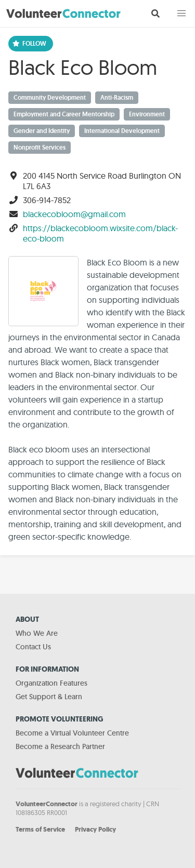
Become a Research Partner (60, 746)
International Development (122, 131)
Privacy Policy (95, 829)
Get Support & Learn (49, 697)
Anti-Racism (117, 98)
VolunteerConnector (47, 804)
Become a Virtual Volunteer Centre (72, 733)
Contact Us (33, 647)
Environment (147, 114)
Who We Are (37, 633)
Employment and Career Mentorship (64, 114)
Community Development (50, 98)
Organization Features (51, 683)
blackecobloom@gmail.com (74, 214)
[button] (181, 14)
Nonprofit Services (40, 148)
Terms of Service (40, 829)
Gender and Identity (42, 131)
